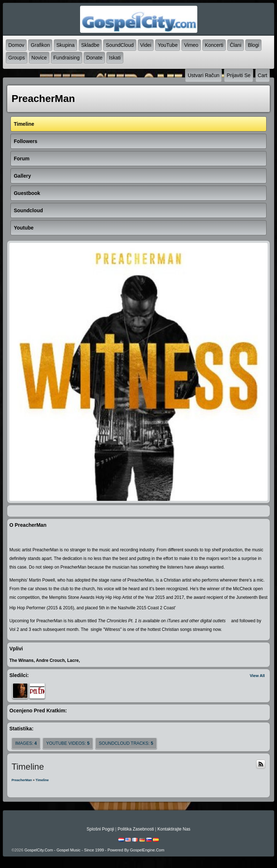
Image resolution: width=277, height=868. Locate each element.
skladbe (90, 45)
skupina (65, 45)
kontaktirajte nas (174, 829)
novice (39, 58)
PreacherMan (22, 780)
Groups (17, 58)
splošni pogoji (100, 829)
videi (146, 45)
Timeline (42, 780)
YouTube (168, 45)
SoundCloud (120, 45)
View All (257, 676)
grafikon (40, 45)
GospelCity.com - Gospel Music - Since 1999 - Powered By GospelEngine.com (94, 850)
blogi (253, 45)
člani (236, 45)
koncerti (214, 45)
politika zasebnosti (136, 829)
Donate (94, 58)
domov (16, 45)
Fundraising (67, 58)
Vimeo (191, 45)
